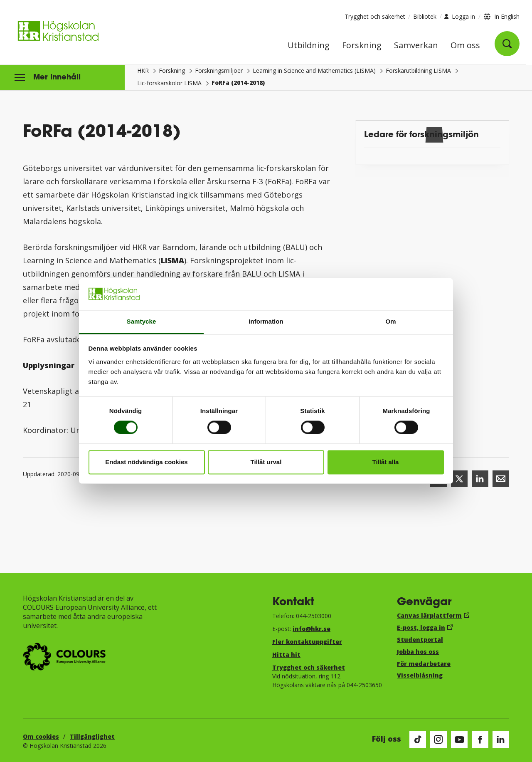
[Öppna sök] (507, 44)
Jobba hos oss (418, 652)
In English (507, 16)
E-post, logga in (421, 627)
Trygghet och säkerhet (375, 16)
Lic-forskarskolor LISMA (169, 83)
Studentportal (420, 640)
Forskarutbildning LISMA (418, 71)
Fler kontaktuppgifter (307, 642)
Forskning (362, 46)
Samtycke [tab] (142, 321)
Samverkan (416, 46)
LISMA (172, 260)
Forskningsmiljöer (219, 71)
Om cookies (41, 736)
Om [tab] (390, 321)
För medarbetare (424, 664)
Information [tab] (266, 321)
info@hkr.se (312, 629)
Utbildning (309, 46)
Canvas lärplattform (429, 615)
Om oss (465, 46)
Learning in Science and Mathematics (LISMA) (314, 71)
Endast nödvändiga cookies (146, 462)
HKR (143, 71)
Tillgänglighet (92, 736)
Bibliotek (425, 16)
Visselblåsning (420, 675)
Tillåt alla (386, 462)
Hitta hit (286, 654)
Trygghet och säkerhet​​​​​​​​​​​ (309, 667)
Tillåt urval (266, 462)
